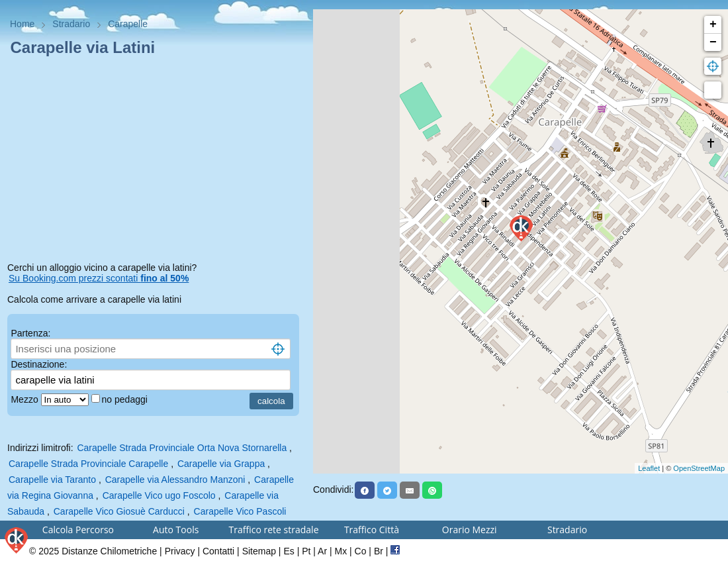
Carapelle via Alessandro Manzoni (175, 480)
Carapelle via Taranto (52, 480)
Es (289, 551)
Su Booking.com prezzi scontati (99, 278)
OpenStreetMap (699, 468)
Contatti (218, 551)
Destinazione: (39, 364)
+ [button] (713, 25)
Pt (306, 551)
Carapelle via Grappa (221, 464)
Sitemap (259, 551)
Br (379, 551)
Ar (322, 551)
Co (361, 551)
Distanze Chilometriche (109, 551)
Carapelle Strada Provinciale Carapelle (88, 464)
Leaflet (649, 468)
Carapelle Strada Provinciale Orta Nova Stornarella (182, 448)
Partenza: (30, 333)
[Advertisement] (157, 162)
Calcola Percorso (78, 530)
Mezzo (25, 399)
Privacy (180, 551)
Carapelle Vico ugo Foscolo (159, 495)
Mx (341, 551)
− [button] (713, 42)
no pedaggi (126, 399)
